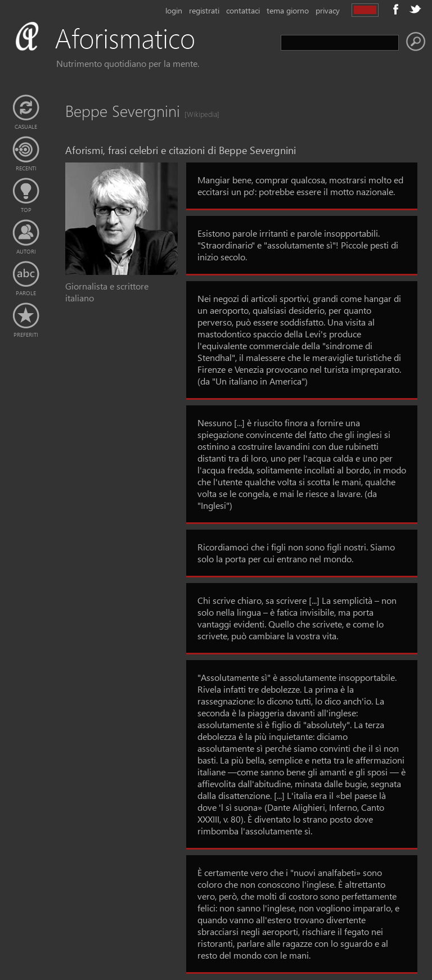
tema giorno (288, 10)
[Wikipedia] (199, 114)
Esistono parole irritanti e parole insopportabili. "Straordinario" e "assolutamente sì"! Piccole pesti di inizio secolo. (298, 245)
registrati (204, 10)
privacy (328, 10)
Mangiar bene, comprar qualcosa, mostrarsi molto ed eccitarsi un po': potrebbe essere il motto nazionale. (300, 186)
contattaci (243, 10)
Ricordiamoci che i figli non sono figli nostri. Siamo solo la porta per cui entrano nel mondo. (296, 553)
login (174, 10)
